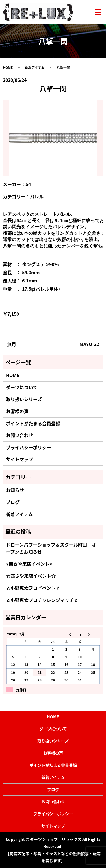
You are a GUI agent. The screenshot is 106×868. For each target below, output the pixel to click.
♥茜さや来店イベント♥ (29, 564)
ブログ (13, 502)
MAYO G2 (89, 344)
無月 (12, 344)
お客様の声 (17, 411)
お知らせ (15, 490)
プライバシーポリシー (29, 447)
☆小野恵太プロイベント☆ (33, 588)
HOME (8, 67)
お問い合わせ (20, 435)
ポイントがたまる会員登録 (33, 423)
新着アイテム (35, 67)
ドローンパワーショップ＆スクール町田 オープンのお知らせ (51, 548)
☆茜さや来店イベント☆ (31, 576)
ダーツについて (22, 387)
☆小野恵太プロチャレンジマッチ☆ (42, 600)
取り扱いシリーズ (24, 399)
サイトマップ (20, 459)
